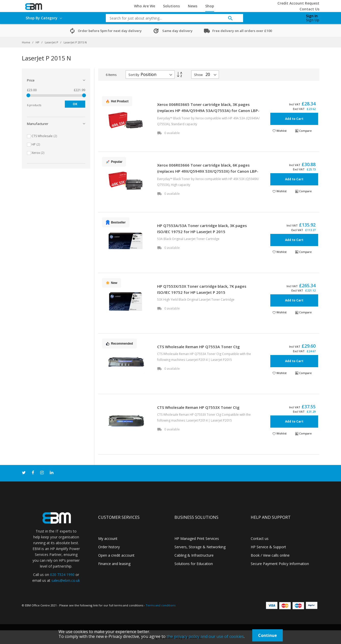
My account (108, 538)
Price (31, 80)
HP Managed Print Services (197, 538)
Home (26, 42)
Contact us (260, 538)
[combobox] (171, 18)
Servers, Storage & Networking (200, 547)
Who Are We (145, 6)
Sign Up (313, 20)
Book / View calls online (270, 555)
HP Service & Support (268, 547)
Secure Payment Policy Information (280, 564)
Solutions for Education (194, 564)
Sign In (312, 16)
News (193, 6)
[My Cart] (286, 17)
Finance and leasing (114, 564)
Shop (210, 6)
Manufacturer (38, 124)
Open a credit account (116, 555)
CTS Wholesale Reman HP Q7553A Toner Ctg (198, 347)
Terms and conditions (161, 605)
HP (38, 42)
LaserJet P (52, 42)
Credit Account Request (298, 3)
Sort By (134, 75)
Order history (109, 547)
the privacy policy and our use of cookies (205, 636)
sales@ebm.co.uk (66, 580)
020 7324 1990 (62, 575)
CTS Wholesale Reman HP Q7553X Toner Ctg (198, 407)
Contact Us (309, 9)
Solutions (171, 6)
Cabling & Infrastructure (194, 555)
